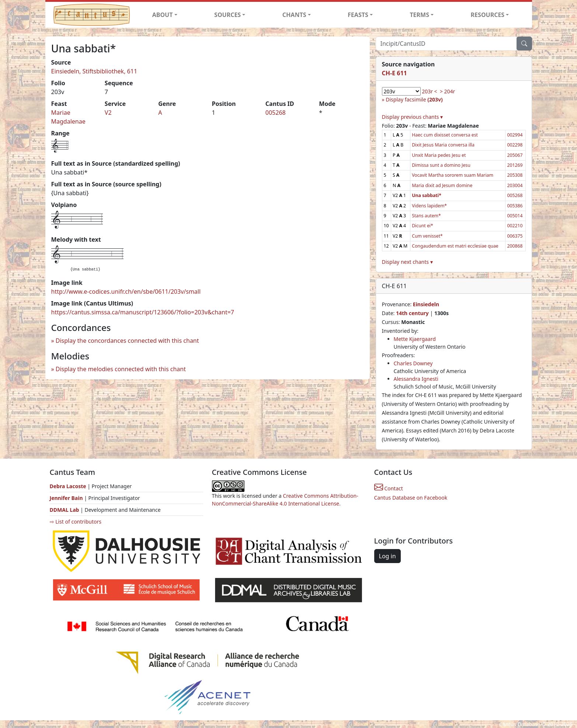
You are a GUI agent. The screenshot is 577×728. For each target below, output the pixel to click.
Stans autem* (426, 216)
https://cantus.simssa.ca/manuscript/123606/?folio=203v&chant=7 (143, 312)
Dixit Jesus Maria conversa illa (443, 145)
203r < (429, 91)
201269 (515, 165)
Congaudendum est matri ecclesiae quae (455, 246)
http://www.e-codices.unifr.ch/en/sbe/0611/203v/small (126, 291)
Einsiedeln (426, 304)
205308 (515, 175)
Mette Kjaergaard (415, 339)
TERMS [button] (419, 15)
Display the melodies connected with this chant (121, 369)
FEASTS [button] (358, 15)
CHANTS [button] (294, 15)
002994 (515, 135)
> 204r (447, 91)
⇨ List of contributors (76, 522)
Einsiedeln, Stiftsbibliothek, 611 (94, 71)
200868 (515, 246)
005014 (515, 216)
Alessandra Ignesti (416, 379)
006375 (515, 236)
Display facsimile (414, 99)
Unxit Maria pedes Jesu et (439, 155)
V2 (108, 113)
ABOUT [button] (163, 15)
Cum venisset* (427, 236)
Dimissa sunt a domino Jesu (441, 165)
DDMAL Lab (65, 510)
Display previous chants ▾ (413, 117)
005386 (515, 206)
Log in (387, 556)
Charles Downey (413, 363)
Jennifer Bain (67, 498)
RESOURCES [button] (488, 15)
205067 (515, 155)
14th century (412, 313)
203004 (515, 185)
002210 (515, 226)
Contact (389, 488)
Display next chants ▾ (407, 262)
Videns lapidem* (429, 206)
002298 (515, 145)
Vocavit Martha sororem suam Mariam (453, 175)
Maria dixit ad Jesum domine (442, 185)
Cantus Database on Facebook (411, 498)
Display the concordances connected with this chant (127, 341)
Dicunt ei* (423, 226)
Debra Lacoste (68, 486)
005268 (276, 113)
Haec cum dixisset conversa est (445, 135)
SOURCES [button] (227, 15)
